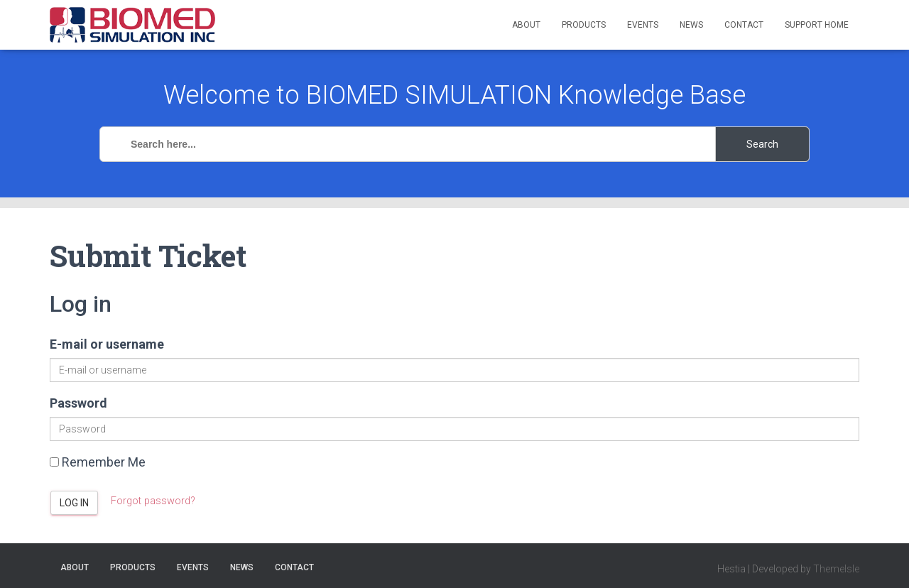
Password (78, 403)
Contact (744, 25)
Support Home (817, 25)
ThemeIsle (836, 569)
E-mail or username (107, 344)
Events (643, 25)
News (691, 25)
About (526, 25)
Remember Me (98, 462)
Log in (74, 503)
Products (584, 25)
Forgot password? (155, 501)
